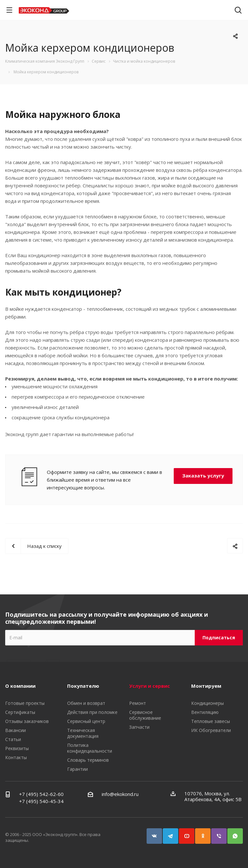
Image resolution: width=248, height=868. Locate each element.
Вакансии (15, 730)
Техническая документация (83, 733)
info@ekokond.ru (120, 794)
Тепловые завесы (211, 721)
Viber (222, 833)
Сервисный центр (86, 721)
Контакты (16, 757)
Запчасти (139, 727)
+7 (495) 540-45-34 (41, 801)
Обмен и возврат (86, 703)
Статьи (13, 739)
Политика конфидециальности (90, 748)
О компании (20, 686)
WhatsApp (238, 833)
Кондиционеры (207, 703)
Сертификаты (20, 712)
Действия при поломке (92, 712)
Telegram (173, 833)
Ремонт (138, 703)
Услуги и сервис (150, 686)
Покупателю (83, 686)
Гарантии (77, 769)
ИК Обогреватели (211, 730)
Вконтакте (157, 833)
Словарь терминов (88, 760)
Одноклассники (206, 833)
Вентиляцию (205, 712)
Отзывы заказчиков (27, 721)
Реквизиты (17, 748)
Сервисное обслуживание (145, 715)
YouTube (190, 833)
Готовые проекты (25, 703)
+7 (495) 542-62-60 (41, 794)
